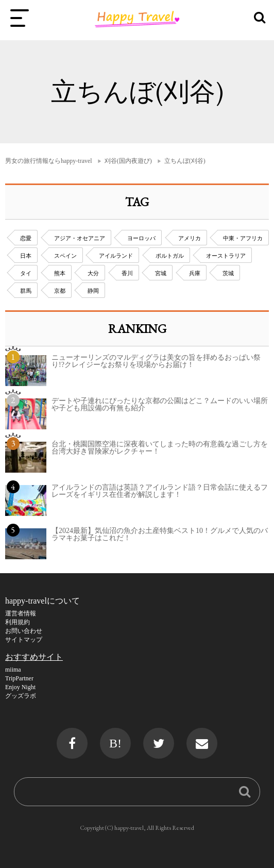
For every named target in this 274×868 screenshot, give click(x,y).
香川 (127, 273)
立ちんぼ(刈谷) (185, 161)
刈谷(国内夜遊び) (128, 161)
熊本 (60, 273)
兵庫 (195, 273)
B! (115, 743)
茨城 (228, 273)
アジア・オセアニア (80, 238)
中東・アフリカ (243, 238)
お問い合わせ (24, 631)
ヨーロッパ (141, 238)
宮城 (161, 273)
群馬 (26, 291)
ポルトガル (170, 256)
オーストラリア (226, 256)
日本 (26, 256)
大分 (93, 273)
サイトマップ (24, 640)
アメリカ (190, 238)
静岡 (93, 291)
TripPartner (19, 678)
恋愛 (26, 238)
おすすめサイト (34, 657)
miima (13, 670)
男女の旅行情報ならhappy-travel (49, 161)
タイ (26, 273)
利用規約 (18, 622)
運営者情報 (21, 613)
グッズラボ (21, 696)
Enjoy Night (20, 687)
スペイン (65, 256)
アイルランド (116, 256)
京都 (60, 291)
